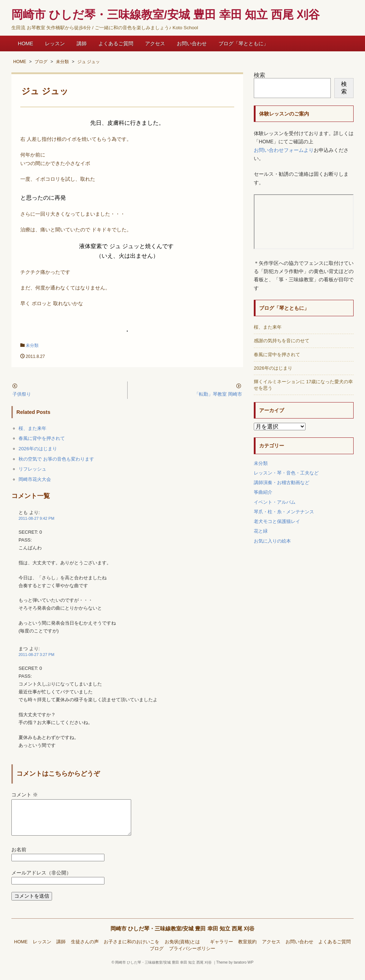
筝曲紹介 (263, 492)
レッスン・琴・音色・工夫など (286, 473)
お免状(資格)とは (185, 950)
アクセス (155, 43)
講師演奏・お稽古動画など (282, 483)
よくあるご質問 (116, 43)
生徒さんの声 (85, 950)
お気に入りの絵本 (272, 541)
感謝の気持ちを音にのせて (282, 341)
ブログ (157, 957)
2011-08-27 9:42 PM (36, 518)
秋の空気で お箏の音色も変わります (56, 459)
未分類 (32, 345)
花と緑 (261, 531)
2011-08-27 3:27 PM (36, 655)
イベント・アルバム (275, 502)
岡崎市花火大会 (35, 479)
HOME (25, 43)
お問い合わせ (192, 43)
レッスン (55, 43)
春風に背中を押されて (42, 438)
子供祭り (22, 394)
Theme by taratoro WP (235, 971)
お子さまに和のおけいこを (132, 950)
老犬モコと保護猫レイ (277, 521)
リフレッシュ (32, 469)
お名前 (19, 858)
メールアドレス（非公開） (41, 881)
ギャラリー (222, 950)
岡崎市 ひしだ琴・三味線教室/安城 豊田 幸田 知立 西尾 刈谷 (183, 937)
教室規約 (247, 950)
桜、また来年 (32, 428)
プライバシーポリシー (192, 957)
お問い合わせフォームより (284, 150)
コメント (25, 795)
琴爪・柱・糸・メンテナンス (284, 512)
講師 (82, 43)
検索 (259, 75)
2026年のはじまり (38, 449)
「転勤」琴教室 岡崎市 (218, 394)
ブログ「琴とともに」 (243, 43)
